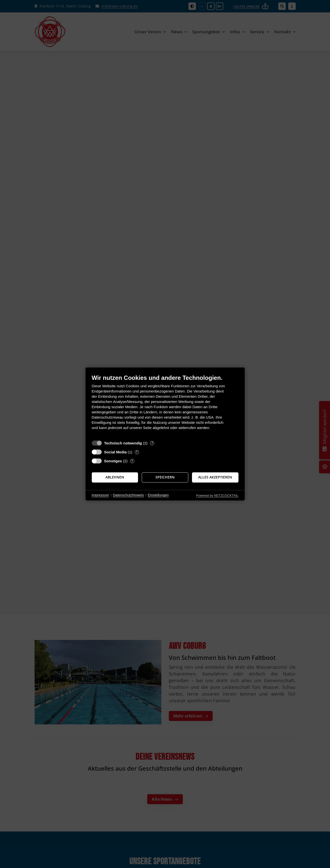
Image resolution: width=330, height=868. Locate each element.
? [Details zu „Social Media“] (137, 452)
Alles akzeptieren (215, 477)
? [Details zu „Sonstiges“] (132, 461)
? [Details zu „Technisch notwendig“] (152, 443)
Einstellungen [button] (158, 495)
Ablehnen (115, 477)
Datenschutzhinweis (128, 495)
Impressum (100, 495)
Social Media (116, 452)
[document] (165, 406)
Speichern (165, 477)
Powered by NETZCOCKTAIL (217, 495)
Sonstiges (113, 461)
